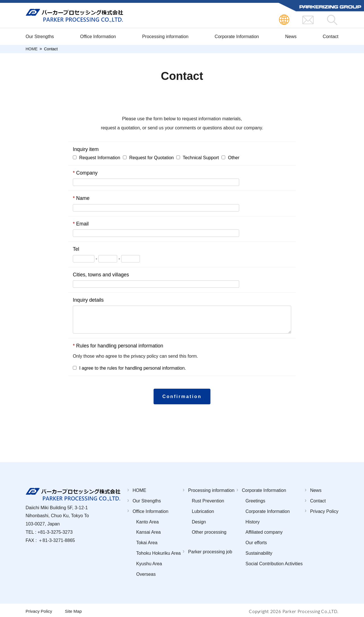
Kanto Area (147, 520)
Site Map (73, 609)
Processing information (165, 37)
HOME (32, 49)
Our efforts (256, 541)
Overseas (146, 572)
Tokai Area (147, 541)
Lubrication (203, 509)
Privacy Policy (324, 509)
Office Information (98, 37)
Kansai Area (148, 530)
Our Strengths (40, 37)
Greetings (255, 499)
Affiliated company (264, 530)
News (291, 37)
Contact (331, 37)
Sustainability (259, 551)
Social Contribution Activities (274, 561)
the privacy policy (141, 356)
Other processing (209, 530)
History (253, 520)
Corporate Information (237, 37)
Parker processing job (210, 550)
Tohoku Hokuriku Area (159, 551)
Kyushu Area (149, 561)
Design (199, 520)
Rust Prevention (208, 499)
